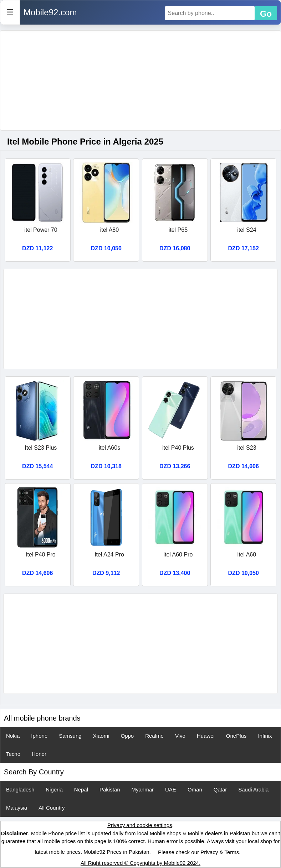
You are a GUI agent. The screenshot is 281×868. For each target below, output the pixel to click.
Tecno (13, 754)
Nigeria (54, 789)
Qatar (220, 789)
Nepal (81, 789)
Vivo (180, 736)
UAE (171, 789)
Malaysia (17, 808)
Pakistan (110, 789)
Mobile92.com (50, 12)
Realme (154, 736)
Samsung (70, 736)
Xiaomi (101, 736)
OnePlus (236, 736)
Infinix (265, 736)
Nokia (13, 736)
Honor (39, 754)
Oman (195, 789)
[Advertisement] (140, 80)
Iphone (39, 736)
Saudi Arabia (253, 789)
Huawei (206, 736)
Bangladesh (20, 789)
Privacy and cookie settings (140, 825)
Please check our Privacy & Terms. (199, 852)
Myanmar (143, 789)
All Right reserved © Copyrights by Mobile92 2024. (140, 863)
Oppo (127, 736)
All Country (52, 808)
